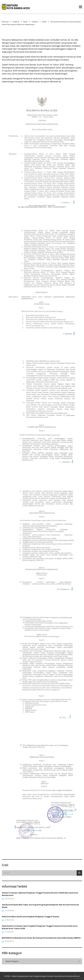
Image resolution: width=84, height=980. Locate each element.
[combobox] (42, 961)
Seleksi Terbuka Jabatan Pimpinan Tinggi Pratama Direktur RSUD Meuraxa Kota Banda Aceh (40, 894)
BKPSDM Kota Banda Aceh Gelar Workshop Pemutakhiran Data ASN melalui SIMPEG (41, 938)
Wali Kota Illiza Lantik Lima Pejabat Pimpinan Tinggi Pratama (31, 917)
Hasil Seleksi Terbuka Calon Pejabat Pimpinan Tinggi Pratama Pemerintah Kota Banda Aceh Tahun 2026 (40, 927)
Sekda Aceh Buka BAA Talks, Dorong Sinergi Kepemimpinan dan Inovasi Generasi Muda (40, 906)
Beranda (5, 22)
